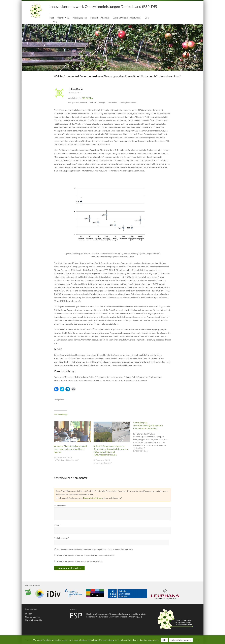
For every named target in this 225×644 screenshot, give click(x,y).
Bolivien (93, 103)
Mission (29, 614)
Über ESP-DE (63, 18)
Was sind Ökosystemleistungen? (127, 18)
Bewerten (84, 103)
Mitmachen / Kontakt (100, 18)
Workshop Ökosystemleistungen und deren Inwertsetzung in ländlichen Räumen (70, 449)
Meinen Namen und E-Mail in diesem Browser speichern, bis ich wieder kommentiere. (95, 549)
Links (147, 18)
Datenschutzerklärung (92, 498)
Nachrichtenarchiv (34, 620)
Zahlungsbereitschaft (128, 103)
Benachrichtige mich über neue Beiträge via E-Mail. (80, 561)
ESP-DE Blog (87, 98)
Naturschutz (113, 103)
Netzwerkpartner (33, 617)
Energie (102, 103)
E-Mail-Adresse (61, 538)
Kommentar (60, 506)
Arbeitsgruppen (80, 18)
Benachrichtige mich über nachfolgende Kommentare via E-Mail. (86, 555)
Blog (55, 21)
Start (52, 18)
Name (57, 525)
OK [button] (164, 640)
